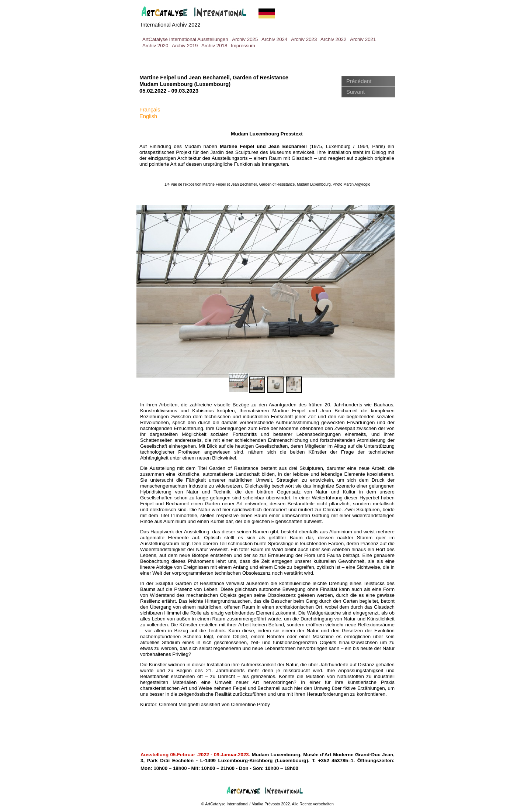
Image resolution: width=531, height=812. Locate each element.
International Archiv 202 (169, 25)
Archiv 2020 (155, 46)
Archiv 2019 (185, 46)
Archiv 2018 (214, 46)
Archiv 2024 (274, 39)
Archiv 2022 (333, 39)
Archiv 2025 (245, 39)
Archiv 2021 (363, 39)
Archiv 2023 (304, 39)
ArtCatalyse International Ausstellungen (185, 39)
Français (150, 110)
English (148, 116)
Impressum (243, 46)
